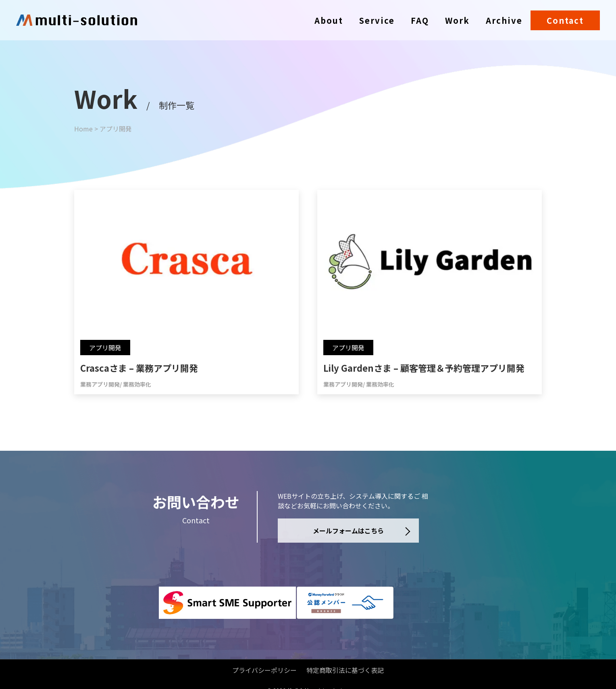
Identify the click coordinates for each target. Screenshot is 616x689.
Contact (565, 20)
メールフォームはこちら (348, 531)
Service (377, 20)
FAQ (420, 20)
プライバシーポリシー (264, 658)
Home (83, 129)
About (329, 20)
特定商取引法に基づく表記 (345, 658)
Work (457, 20)
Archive (504, 20)
